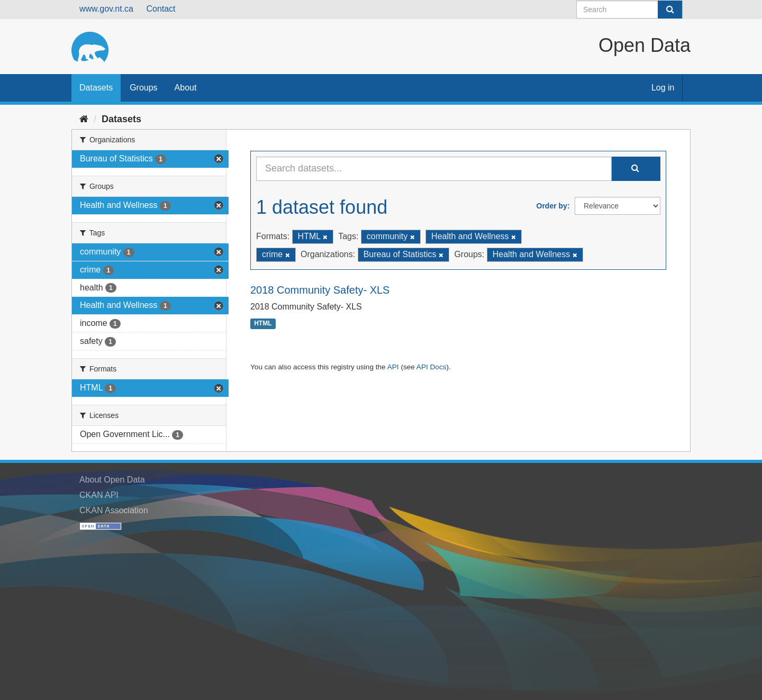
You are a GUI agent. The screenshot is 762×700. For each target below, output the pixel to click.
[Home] (84, 119)
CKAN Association (114, 510)
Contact (161, 9)
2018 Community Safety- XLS (320, 290)
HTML (263, 324)
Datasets (96, 88)
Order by (552, 206)
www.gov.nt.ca (106, 9)
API (393, 367)
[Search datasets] (629, 10)
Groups (143, 88)
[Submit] (670, 10)
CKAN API (99, 495)
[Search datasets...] (434, 169)
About (186, 88)
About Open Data (112, 480)
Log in (663, 88)
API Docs (432, 367)
